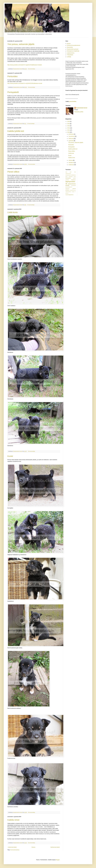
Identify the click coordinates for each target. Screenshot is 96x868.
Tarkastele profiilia (79, 112)
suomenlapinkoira (69, 195)
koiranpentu (68, 178)
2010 (69, 132)
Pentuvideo (12, 76)
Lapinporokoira (71, 53)
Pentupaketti (13, 92)
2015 (69, 124)
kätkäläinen (73, 180)
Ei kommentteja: (32, 69)
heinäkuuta (71, 163)
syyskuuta (71, 141)
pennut (74, 189)
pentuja (67, 190)
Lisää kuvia (12, 212)
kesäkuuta (71, 165)
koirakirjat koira (72, 177)
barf (66, 172)
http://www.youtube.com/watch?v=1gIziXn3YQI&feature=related (25, 65)
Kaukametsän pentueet (73, 49)
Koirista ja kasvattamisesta (73, 45)
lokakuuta (71, 139)
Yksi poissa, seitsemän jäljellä (21, 44)
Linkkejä (69, 57)
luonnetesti (73, 185)
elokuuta (71, 160)
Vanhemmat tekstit (55, 847)
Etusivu (33, 847)
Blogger (58, 860)
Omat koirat (70, 47)
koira (67, 177)
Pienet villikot (13, 172)
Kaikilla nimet (13, 820)
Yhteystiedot (70, 55)
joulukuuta (71, 134)
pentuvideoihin (73, 101)
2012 (69, 128)
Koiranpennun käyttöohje (73, 51)
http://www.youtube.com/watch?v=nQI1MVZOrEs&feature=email (25, 83)
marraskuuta (72, 136)
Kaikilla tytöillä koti (16, 131)
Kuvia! (10, 456)
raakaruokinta (68, 192)
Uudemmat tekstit (12, 847)
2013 (69, 126)
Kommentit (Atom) (15, 850)
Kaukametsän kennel (82, 108)
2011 (69, 130)
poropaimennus (73, 190)
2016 (69, 121)
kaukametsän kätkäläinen (71, 175)
